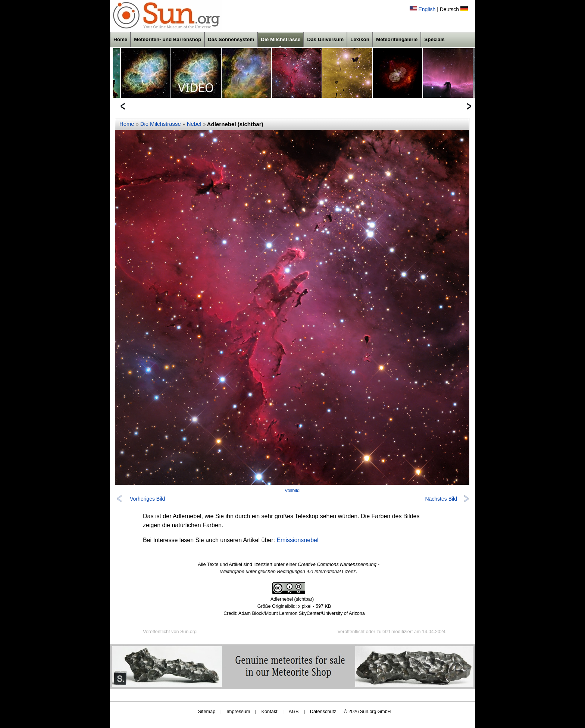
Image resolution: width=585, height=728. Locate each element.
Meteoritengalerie (397, 39)
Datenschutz (323, 711)
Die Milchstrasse (281, 39)
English (427, 9)
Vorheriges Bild (147, 499)
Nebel (194, 124)
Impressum (238, 711)
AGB (294, 711)
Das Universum (325, 39)
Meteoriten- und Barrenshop (168, 39)
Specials (434, 39)
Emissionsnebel (297, 540)
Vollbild (292, 491)
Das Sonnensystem (231, 39)
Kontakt (269, 711)
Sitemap (207, 711)
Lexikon (360, 39)
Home (120, 39)
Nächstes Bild (441, 499)
